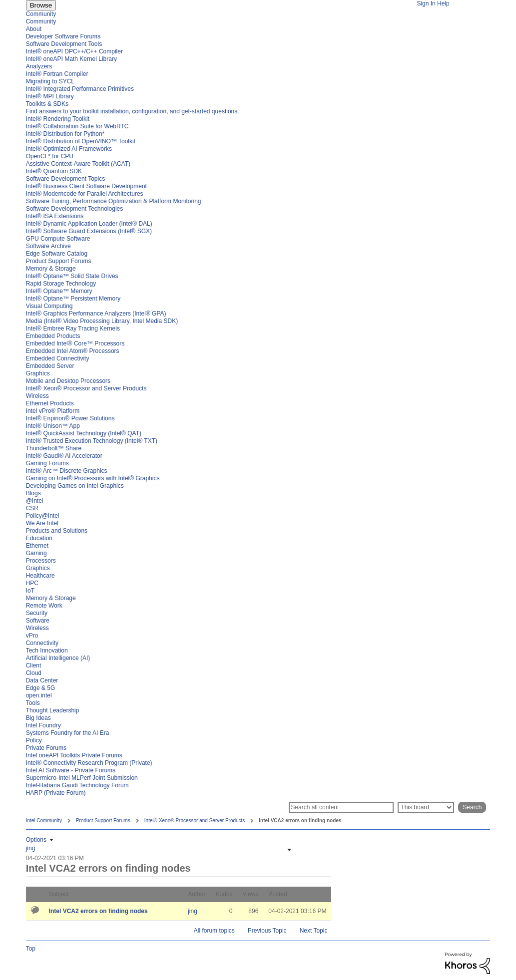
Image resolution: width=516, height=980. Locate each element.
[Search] (341, 807)
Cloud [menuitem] (34, 673)
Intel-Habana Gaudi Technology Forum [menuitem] (77, 785)
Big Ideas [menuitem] (38, 718)
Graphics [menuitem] (38, 373)
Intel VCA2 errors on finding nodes (98, 911)
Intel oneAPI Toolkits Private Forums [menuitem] (74, 755)
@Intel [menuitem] (35, 501)
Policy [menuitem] (34, 740)
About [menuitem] (34, 29)
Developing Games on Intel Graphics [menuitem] (75, 486)
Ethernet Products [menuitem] (50, 403)
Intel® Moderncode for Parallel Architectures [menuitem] (85, 194)
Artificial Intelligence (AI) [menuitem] (58, 658)
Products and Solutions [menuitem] (57, 531)
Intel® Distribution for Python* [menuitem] (65, 134)
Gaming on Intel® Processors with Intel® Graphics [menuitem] (93, 478)
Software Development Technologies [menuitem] (75, 209)
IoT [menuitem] (30, 591)
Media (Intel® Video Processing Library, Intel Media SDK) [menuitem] (102, 321)
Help (443, 3)
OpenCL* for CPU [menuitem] (50, 156)
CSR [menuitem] (32, 508)
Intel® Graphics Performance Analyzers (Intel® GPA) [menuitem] (96, 314)
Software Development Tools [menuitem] (64, 44)
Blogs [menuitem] (33, 493)
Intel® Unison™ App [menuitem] (53, 426)
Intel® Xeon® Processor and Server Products (195, 820)
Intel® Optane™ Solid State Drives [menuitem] (72, 276)
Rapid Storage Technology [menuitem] (61, 284)
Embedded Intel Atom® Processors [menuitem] (73, 351)
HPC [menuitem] (32, 583)
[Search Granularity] (426, 807)
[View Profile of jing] (31, 848)
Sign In (426, 3)
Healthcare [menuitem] (40, 576)
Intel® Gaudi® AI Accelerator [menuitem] (64, 456)
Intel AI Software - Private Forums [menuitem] (71, 770)
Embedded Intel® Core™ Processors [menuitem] (75, 343)
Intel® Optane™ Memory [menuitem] (59, 291)
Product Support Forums (103, 820)
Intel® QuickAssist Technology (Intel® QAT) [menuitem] (84, 433)
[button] (288, 850)
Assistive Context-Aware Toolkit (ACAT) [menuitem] (78, 164)
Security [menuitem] (37, 613)
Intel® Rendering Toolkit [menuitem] (58, 119)
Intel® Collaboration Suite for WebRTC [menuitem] (77, 126)
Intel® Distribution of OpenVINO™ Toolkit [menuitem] (81, 141)
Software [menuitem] (38, 621)
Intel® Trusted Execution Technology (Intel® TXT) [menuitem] (92, 441)
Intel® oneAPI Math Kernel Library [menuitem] (71, 59)
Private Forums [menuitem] (46, 748)
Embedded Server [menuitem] (50, 366)
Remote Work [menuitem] (44, 606)
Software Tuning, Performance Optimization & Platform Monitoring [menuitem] (114, 201)
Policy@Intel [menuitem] (43, 516)
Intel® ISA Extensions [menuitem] (55, 216)
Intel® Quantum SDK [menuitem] (54, 171)
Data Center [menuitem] (42, 680)
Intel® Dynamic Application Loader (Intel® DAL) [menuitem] (89, 224)
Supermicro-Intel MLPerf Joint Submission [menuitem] (82, 778)
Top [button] (31, 949)
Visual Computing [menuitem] (49, 306)
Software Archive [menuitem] (48, 246)
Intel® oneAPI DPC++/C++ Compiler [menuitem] (74, 51)
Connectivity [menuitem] (42, 643)
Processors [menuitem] (41, 561)
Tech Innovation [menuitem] (47, 651)
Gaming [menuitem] (36, 553)
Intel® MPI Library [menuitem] (50, 96)
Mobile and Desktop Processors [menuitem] (68, 381)
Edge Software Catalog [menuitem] (57, 254)
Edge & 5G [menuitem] (41, 688)
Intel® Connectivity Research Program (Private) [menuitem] (89, 763)
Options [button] (36, 840)
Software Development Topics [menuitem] (66, 179)
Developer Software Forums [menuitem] (63, 36)
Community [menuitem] (41, 14)
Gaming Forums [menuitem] (47, 463)
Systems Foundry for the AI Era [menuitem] (68, 733)
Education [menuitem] (39, 538)
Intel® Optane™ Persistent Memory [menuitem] (73, 299)
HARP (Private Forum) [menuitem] (56, 793)
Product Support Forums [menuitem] (59, 261)
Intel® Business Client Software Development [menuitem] (86, 186)
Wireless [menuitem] (37, 396)
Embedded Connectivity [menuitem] (58, 358)
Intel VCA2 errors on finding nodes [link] (300, 820)
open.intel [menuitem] (39, 695)
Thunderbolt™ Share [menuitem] (54, 448)
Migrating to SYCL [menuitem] (50, 81)
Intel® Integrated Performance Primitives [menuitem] (80, 89)
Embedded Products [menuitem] (53, 336)
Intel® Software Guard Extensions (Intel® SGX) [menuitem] (89, 231)
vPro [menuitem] (32, 636)
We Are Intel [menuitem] (42, 523)
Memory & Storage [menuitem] (51, 269)
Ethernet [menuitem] (37, 546)
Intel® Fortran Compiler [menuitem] (57, 74)
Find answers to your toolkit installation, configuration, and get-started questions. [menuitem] (133, 111)
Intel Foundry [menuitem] (43, 725)
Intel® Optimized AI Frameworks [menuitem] (69, 149)
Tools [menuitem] (33, 703)
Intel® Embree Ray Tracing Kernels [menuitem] (73, 328)
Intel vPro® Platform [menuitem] (53, 411)
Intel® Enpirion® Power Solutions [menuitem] (70, 418)
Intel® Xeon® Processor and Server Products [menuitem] (86, 388)
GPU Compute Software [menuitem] (58, 239)
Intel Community (44, 820)
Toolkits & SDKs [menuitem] (47, 104)
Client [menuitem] (34, 665)
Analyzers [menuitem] (39, 66)
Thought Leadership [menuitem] (53, 710)
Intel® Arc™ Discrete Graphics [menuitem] (67, 471)
